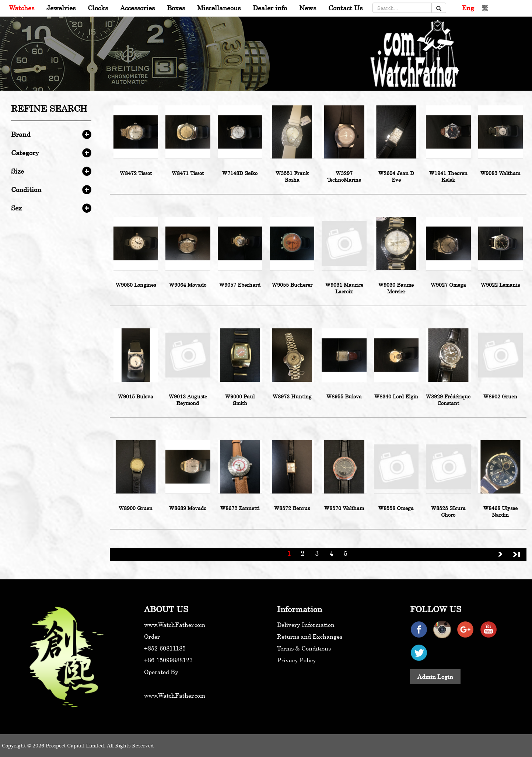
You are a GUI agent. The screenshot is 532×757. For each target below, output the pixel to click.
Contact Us (345, 8)
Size (17, 171)
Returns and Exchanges (310, 636)
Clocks (98, 8)
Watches (22, 8)
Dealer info (270, 8)
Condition (26, 189)
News (308, 8)
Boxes (176, 8)
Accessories (137, 8)
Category (25, 153)
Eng (468, 8)
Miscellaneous (219, 8)
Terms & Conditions (304, 648)
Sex (17, 208)
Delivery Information (306, 625)
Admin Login (435, 677)
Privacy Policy (297, 660)
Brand (21, 134)
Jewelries (61, 8)
